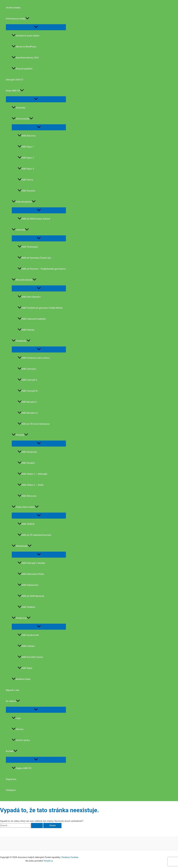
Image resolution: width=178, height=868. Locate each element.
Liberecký (20, 230)
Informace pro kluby (18, 19)
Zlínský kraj (21, 618)
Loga (16, 718)
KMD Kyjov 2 (26, 158)
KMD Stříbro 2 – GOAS (31, 485)
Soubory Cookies (70, 857)
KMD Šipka (25, 668)
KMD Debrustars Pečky (31, 574)
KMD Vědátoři (26, 607)
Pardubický (21, 341)
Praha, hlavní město (25, 507)
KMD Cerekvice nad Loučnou (34, 358)
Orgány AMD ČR (21, 768)
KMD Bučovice (27, 136)
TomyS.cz (48, 861)
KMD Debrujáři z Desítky (31, 563)
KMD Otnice (25, 180)
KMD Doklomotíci (28, 585)
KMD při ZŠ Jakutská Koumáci (34, 535)
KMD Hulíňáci (26, 646)
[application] (27, 19)
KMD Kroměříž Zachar (30, 657)
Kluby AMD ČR (15, 91)
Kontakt (12, 751)
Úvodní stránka (13, 8)
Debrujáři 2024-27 (15, 80)
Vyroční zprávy (21, 740)
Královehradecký (24, 202)
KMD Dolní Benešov (29, 297)
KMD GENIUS (26, 524)
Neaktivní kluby (21, 679)
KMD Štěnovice (27, 496)
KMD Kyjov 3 (26, 169)
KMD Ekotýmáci (27, 452)
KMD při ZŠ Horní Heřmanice (34, 424)
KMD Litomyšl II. (28, 380)
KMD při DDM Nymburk (31, 596)
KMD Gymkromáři (28, 635)
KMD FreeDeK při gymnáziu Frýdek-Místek (40, 308)
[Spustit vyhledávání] (37, 826)
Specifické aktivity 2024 (25, 58)
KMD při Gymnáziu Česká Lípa (34, 258)
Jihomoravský (22, 119)
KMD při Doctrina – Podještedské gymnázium (42, 269)
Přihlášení (11, 790)
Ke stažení (13, 701)
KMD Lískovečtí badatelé (32, 319)
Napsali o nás (13, 690)
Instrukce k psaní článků (26, 36)
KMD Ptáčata (26, 330)
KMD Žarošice (26, 191)
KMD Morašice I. (28, 402)
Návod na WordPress (24, 47)
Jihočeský (19, 108)
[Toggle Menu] (36, 27)
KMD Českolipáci (28, 247)
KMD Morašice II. (28, 413)
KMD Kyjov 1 (26, 147)
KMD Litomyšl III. (28, 391)
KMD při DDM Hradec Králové (34, 219)
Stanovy (18, 729)
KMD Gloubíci (26, 463)
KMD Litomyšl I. (27, 369)
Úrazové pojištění (22, 69)
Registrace (11, 779)
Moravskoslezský (24, 280)
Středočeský (22, 546)
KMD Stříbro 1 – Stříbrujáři (32, 474)
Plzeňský (20, 435)
